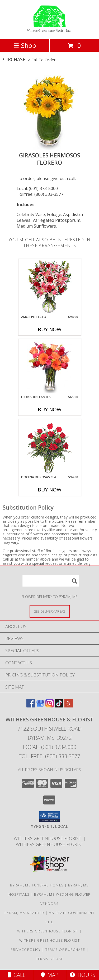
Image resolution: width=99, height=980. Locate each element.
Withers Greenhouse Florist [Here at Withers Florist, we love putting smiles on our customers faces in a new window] (48, 838)
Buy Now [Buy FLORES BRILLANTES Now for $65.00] (50, 409)
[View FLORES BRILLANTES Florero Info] (49, 367)
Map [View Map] (50, 975)
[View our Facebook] (31, 706)
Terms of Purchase (65, 950)
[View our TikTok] (59, 706)
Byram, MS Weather (24, 913)
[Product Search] (51, 581)
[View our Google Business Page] (40, 706)
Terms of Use (50, 959)
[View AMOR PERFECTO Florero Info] (49, 287)
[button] (49, 817)
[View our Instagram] (50, 706)
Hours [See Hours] (82, 975)
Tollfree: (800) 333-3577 (40, 194)
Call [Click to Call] (16, 975)
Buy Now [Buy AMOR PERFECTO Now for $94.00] (50, 329)
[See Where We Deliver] (50, 611)
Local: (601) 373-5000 (37, 188)
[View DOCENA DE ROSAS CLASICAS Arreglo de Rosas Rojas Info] (49, 447)
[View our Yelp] (69, 706)
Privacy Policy (26, 950)
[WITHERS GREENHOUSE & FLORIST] (49, 31)
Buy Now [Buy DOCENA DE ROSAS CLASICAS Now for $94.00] (50, 490)
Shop (25, 45)
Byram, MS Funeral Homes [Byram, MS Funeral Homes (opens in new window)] (37, 885)
